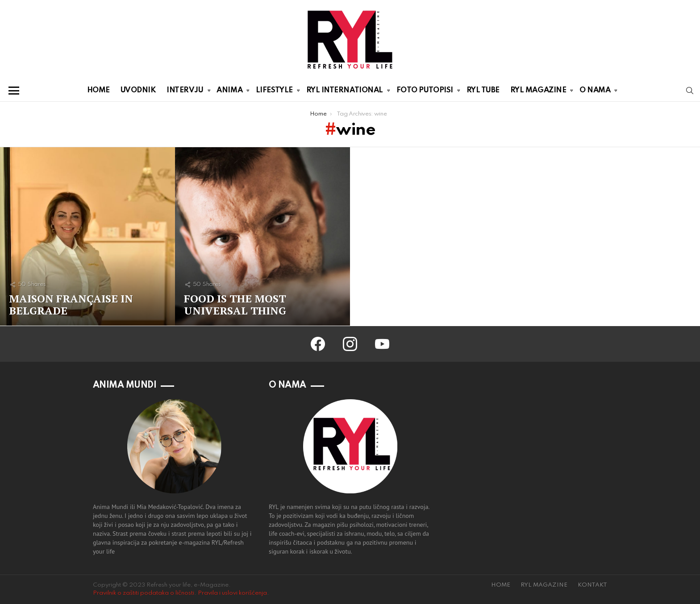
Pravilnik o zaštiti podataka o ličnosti (144, 593)
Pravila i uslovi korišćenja (232, 593)
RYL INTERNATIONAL (345, 92)
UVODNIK (138, 90)
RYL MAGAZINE (538, 92)
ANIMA (229, 92)
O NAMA (595, 92)
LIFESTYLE (274, 92)
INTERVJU (185, 92)
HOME (98, 90)
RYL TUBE (483, 90)
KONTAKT (592, 585)
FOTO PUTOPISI (425, 92)
